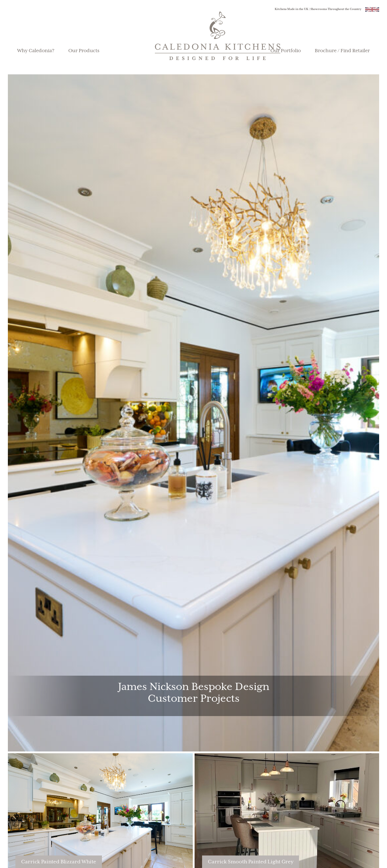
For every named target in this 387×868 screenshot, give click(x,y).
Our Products (84, 51)
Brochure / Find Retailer (342, 51)
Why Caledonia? (36, 51)
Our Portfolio (286, 51)
